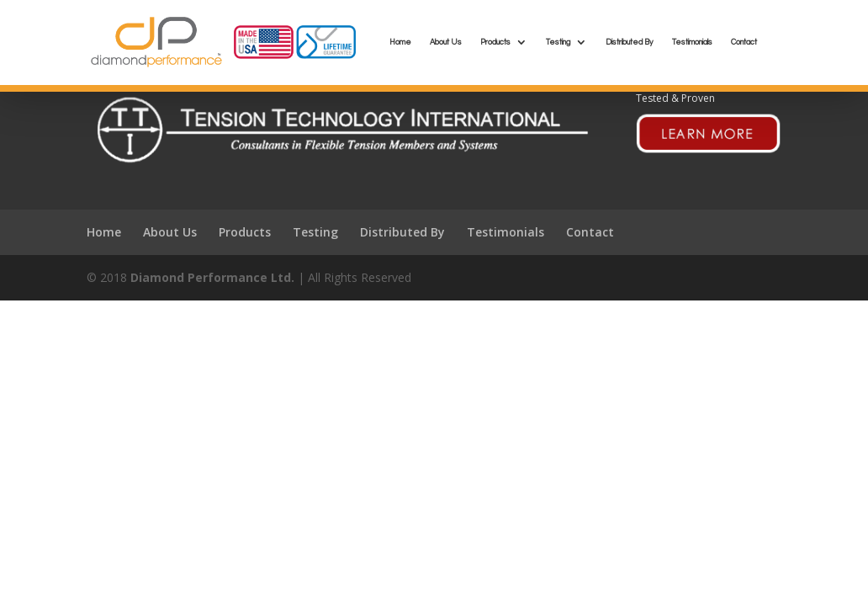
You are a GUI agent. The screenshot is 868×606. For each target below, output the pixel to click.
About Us (446, 42)
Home (400, 42)
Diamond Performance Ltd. (212, 277)
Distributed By (630, 42)
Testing (558, 42)
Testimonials (692, 42)
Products (495, 42)
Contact (744, 42)
